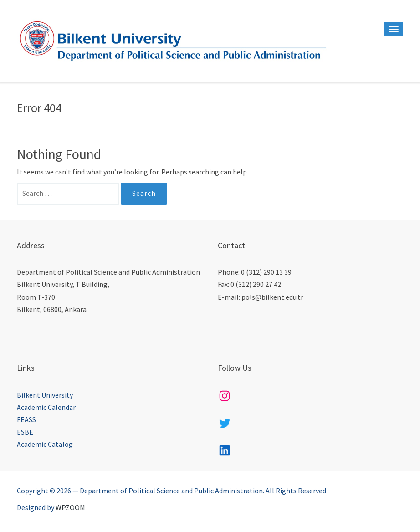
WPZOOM (70, 507)
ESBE (25, 432)
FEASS (26, 419)
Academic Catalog (45, 444)
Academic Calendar (46, 407)
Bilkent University (45, 395)
